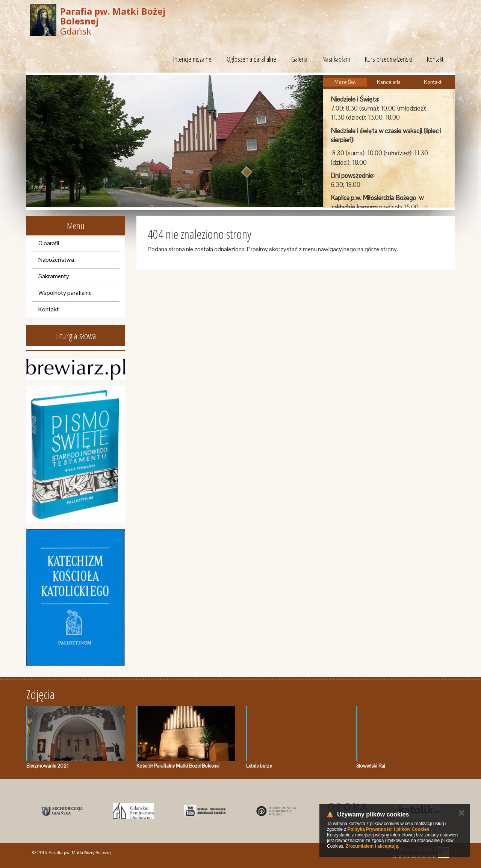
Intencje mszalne (192, 59)
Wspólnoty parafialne (65, 293)
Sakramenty (54, 276)
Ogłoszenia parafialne (251, 59)
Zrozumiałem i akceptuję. (373, 846)
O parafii (49, 243)
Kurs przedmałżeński (388, 59)
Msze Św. (345, 82)
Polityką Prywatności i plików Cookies (388, 829)
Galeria (299, 59)
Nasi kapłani (336, 59)
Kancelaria (389, 82)
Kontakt (435, 59)
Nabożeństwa (56, 260)
